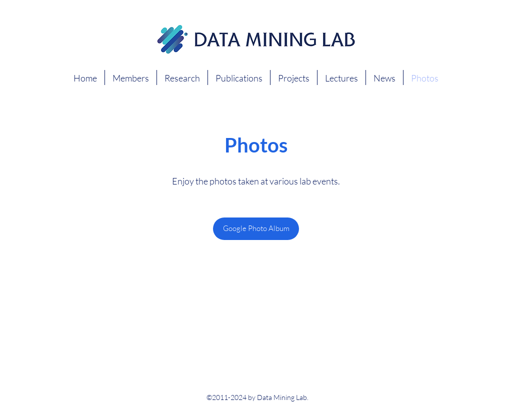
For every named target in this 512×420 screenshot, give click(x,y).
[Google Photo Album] (256, 229)
